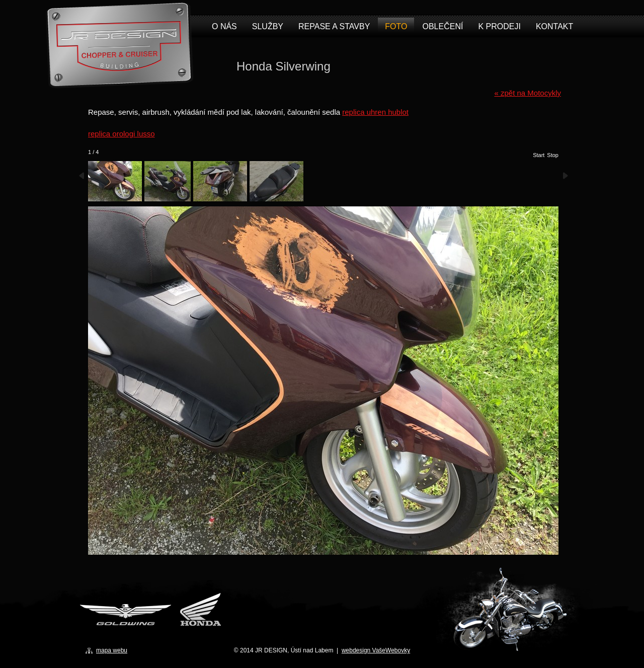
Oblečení (442, 26)
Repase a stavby (334, 26)
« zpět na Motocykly (528, 93)
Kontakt (554, 26)
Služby (268, 26)
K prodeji (499, 26)
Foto (396, 26)
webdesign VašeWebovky (376, 650)
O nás (224, 26)
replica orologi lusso (122, 134)
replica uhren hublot (375, 112)
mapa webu (112, 650)
